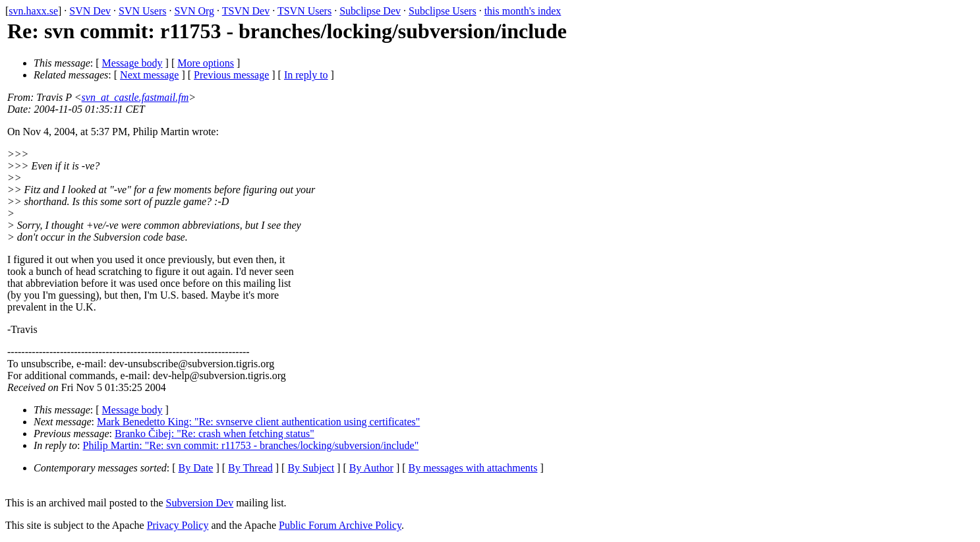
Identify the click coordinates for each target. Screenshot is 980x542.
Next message (149, 75)
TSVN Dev (246, 11)
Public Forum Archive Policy (340, 525)
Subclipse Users (443, 11)
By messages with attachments (473, 468)
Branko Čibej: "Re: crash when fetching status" (215, 434)
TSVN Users (304, 11)
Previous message (231, 75)
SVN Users (142, 11)
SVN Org (194, 11)
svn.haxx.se (33, 11)
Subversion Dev (200, 503)
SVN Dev (90, 11)
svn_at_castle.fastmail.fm (135, 97)
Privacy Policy (178, 525)
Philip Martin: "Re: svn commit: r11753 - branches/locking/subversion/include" (251, 445)
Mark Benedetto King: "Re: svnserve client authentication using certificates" (258, 422)
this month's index (523, 11)
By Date (196, 468)
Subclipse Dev (370, 11)
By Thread (250, 468)
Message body (132, 63)
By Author (371, 468)
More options (206, 63)
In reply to (306, 75)
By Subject (311, 468)
